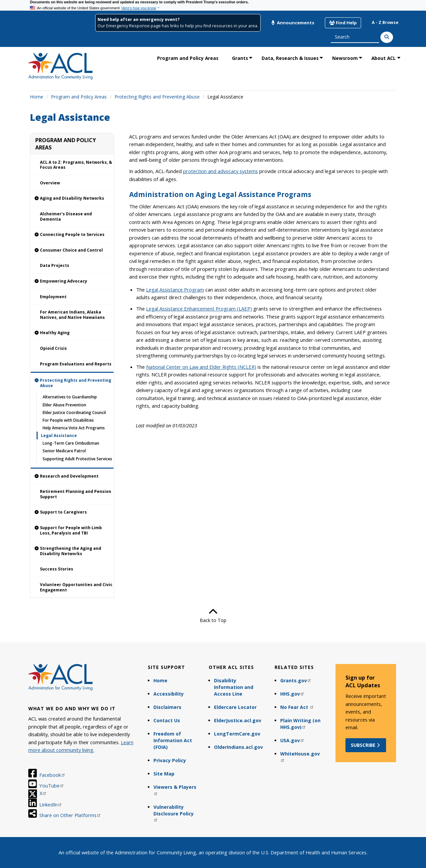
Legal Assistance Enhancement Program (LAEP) (199, 309)
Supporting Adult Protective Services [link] (77, 459)
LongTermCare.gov (237, 734)
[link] (72, 199)
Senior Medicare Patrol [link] (64, 451)
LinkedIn (51, 804)
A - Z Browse (385, 22)
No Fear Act (297, 707)
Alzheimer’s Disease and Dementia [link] (66, 217)
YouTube (52, 785)
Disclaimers (167, 707)
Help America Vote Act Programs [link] (74, 428)
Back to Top (213, 615)
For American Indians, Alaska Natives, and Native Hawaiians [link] (72, 315)
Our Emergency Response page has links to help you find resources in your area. (178, 26)
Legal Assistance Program (175, 290)
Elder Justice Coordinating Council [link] (74, 413)
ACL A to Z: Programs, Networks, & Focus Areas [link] (76, 165)
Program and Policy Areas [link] (188, 58)
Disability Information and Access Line (234, 687)
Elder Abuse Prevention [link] (64, 405)
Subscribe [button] (366, 745)
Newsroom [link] (345, 58)
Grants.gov (296, 680)
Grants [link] (240, 58)
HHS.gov (292, 694)
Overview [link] (50, 183)
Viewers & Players (175, 790)
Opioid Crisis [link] (53, 348)
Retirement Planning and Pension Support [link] (76, 494)
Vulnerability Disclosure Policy (174, 813)
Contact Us (167, 720)
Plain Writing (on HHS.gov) (300, 724)
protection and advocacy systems (220, 171)
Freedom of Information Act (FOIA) (173, 740)
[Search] (387, 37)
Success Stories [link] (57, 569)
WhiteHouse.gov (300, 756)
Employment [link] (53, 297)
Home (37, 97)
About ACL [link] (384, 58)
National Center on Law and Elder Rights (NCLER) (201, 367)
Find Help (343, 23)
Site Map (164, 774)
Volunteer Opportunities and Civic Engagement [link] (76, 587)
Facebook (52, 775)
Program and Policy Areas (79, 97)
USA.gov (292, 740)
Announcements (293, 23)
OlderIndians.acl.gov (238, 747)
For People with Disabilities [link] (68, 420)
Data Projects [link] (55, 265)
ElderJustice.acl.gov (238, 720)
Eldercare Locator (235, 707)
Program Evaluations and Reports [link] (76, 364)
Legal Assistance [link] (59, 435)
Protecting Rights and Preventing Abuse (157, 97)
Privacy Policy (170, 760)
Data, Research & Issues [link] (290, 58)
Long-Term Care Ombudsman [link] (71, 443)
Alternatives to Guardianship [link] (70, 397)
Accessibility (169, 694)
